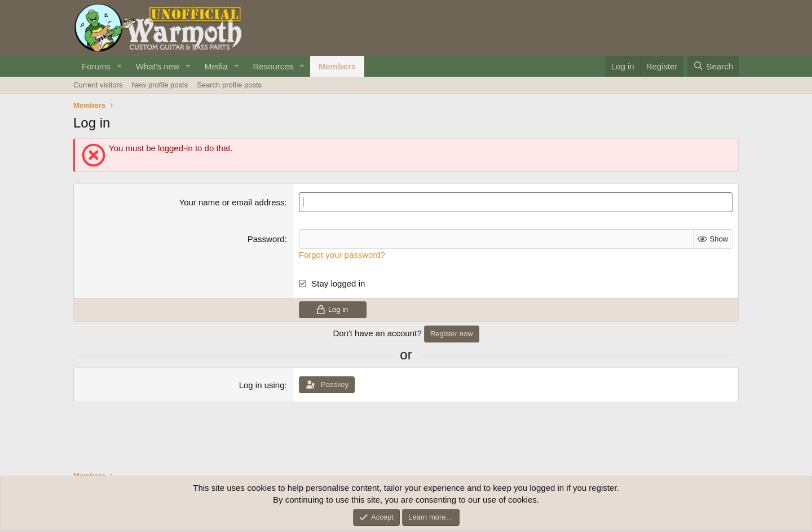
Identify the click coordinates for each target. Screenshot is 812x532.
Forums (96, 66)
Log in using (262, 385)
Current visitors (98, 85)
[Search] (713, 66)
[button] (120, 66)
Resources (273, 66)
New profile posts (160, 85)
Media (216, 66)
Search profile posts (229, 85)
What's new (158, 66)
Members (337, 66)
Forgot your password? (342, 255)
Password (266, 239)
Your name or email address (232, 202)
